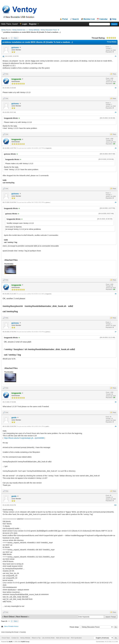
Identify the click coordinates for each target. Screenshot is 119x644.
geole (14, 418)
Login (25, 24)
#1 (116, 56)
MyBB (11, 642)
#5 (116, 202)
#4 (116, 148)
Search (76, 19)
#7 (116, 332)
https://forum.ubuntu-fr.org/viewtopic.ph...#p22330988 (24, 438)
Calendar (103, 19)
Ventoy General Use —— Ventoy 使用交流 (26, 30)
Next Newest (22, 617)
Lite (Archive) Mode (48, 638)
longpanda (48, 148)
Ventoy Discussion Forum (49, 30)
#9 (116, 426)
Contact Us (15, 638)
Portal (65, 19)
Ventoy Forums (6, 30)
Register (33, 24)
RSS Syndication (76, 638)
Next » (16, 38)
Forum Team (6, 638)
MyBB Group (25, 642)
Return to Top (36, 638)
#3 (116, 112)
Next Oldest (9, 617)
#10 (115, 505)
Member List (89, 19)
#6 (116, 294)
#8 (116, 402)
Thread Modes (112, 42)
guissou (15, 47)
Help (114, 19)
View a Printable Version (11, 626)
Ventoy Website (25, 638)
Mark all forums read (63, 638)
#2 (116, 88)
